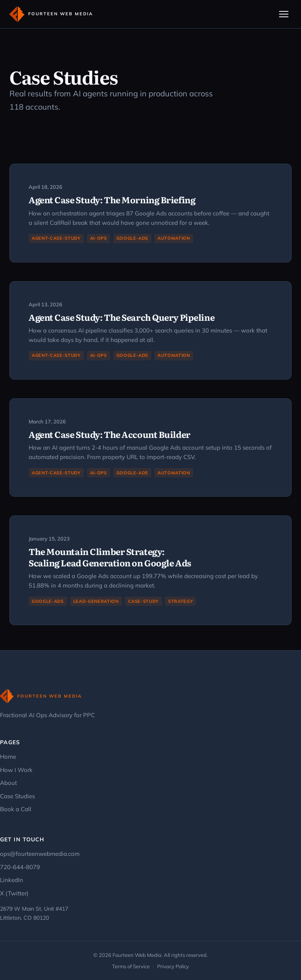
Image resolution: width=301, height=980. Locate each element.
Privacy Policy (173, 966)
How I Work (16, 770)
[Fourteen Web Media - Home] (51, 14)
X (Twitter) (14, 893)
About (8, 783)
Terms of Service (131, 966)
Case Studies (17, 796)
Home (8, 757)
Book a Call (16, 809)
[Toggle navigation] (284, 14)
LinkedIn (12, 880)
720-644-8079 (20, 867)
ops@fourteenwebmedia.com (40, 854)
